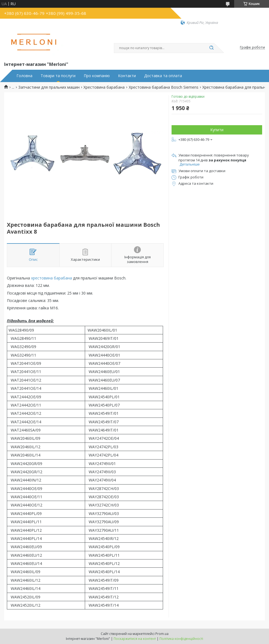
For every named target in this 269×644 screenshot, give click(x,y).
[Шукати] (211, 48)
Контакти (127, 76)
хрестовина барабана (51, 278)
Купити (217, 130)
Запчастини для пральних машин (49, 87)
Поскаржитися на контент (135, 639)
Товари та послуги (58, 76)
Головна (24, 76)
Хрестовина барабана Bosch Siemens (164, 87)
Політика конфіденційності (181, 639)
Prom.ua (162, 634)
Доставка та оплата (163, 76)
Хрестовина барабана (104, 87)
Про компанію (97, 76)
